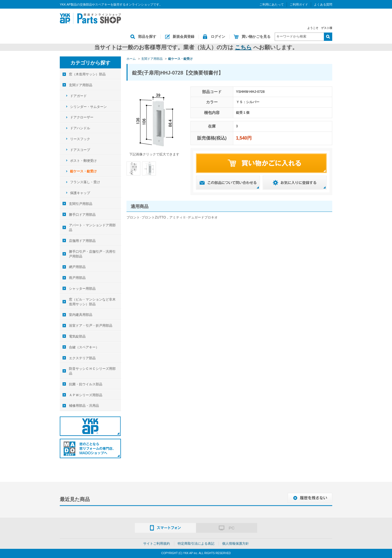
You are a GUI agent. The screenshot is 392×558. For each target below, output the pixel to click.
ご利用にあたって (272, 4)
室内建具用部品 (81, 315)
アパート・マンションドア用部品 (92, 228)
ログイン (218, 37)
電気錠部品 (77, 336)
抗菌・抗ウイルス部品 (86, 384)
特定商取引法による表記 (196, 544)
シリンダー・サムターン (88, 107)
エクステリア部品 (82, 358)
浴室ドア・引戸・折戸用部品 (91, 326)
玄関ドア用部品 (81, 85)
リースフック (80, 139)
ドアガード (78, 96)
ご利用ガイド (299, 4)
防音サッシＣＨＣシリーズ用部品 (92, 371)
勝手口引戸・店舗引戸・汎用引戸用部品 (92, 254)
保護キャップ (80, 193)
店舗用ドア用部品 (82, 241)
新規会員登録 (183, 37)
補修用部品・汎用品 (84, 406)
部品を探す (147, 37)
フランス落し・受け (85, 182)
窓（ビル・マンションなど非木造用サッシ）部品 (92, 302)
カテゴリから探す (90, 63)
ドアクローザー (82, 117)
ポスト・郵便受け (83, 161)
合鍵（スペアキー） (84, 347)
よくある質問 (323, 4)
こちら (243, 47)
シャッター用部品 (82, 289)
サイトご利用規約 (157, 544)
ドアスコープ (80, 150)
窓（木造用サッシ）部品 (87, 74)
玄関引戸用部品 (81, 204)
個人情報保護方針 (235, 544)
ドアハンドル (80, 128)
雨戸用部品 (77, 278)
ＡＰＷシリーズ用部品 (86, 395)
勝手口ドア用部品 (82, 215)
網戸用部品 (77, 267)
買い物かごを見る (256, 37)
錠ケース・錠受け (83, 171)
